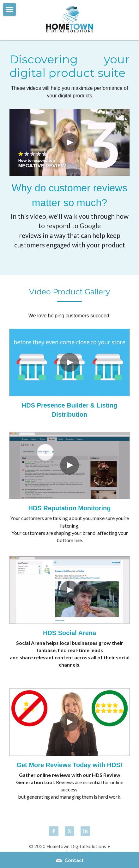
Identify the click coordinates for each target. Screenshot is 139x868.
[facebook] (54, 831)
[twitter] (69, 831)
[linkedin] (85, 831)
